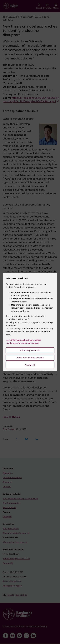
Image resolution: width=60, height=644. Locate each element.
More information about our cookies (23, 340)
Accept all (30, 365)
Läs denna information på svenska (22, 343)
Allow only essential (30, 350)
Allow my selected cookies (30, 358)
